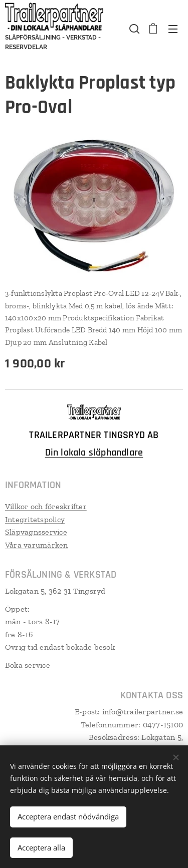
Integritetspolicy (35, 519)
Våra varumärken (37, 544)
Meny (173, 29)
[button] (133, 29)
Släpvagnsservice (36, 532)
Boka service (28, 665)
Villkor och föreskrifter (46, 506)
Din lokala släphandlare (94, 453)
